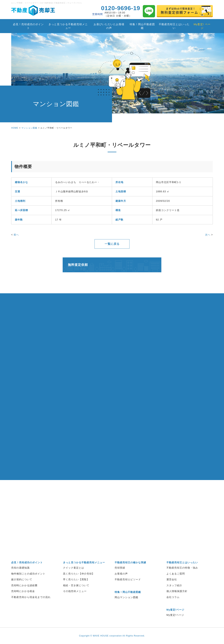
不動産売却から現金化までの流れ (31, 597)
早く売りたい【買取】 (76, 579)
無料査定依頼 (78, 265)
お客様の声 (121, 574)
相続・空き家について (76, 585)
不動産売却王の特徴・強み (182, 568)
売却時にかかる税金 (23, 591)
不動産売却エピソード (128, 579)
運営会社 (172, 579)
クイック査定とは (73, 568)
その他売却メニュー (75, 591)
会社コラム (173, 597)
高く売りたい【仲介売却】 (79, 574)
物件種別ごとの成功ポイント (28, 574)
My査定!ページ (175, 615)
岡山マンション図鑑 (126, 597)
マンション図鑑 (29, 128)
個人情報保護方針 (177, 591)
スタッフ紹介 (174, 585)
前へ (16, 235)
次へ (208, 235)
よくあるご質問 (176, 574)
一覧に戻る (112, 244)
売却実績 (120, 568)
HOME (15, 128)
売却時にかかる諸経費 (24, 585)
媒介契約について (22, 579)
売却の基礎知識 (20, 568)
